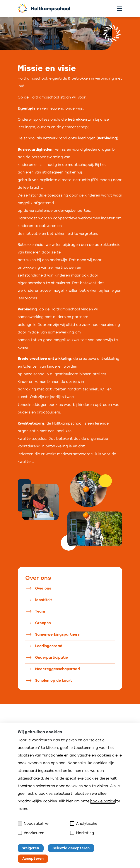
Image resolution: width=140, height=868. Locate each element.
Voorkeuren (31, 833)
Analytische (84, 823)
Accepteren (33, 859)
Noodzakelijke (33, 823)
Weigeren (31, 848)
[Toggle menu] (120, 9)
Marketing (82, 833)
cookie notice (103, 801)
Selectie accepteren (71, 848)
